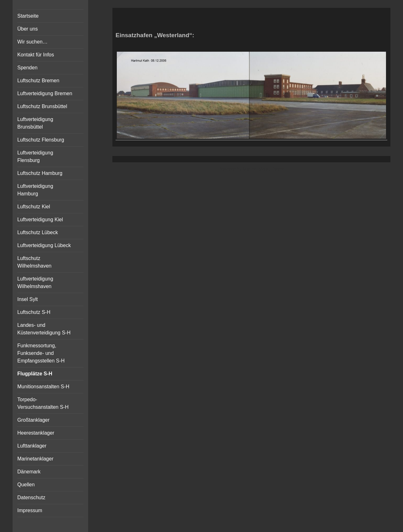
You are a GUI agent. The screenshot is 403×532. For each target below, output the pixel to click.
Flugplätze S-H (35, 374)
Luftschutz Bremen (38, 81)
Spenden (27, 68)
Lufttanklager (32, 446)
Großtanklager (33, 420)
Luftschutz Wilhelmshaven (34, 262)
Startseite (28, 16)
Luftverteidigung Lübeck (44, 245)
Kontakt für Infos (36, 55)
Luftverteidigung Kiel (40, 220)
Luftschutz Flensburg (41, 140)
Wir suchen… (32, 42)
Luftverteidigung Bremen (45, 93)
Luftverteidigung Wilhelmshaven (35, 283)
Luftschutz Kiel (34, 207)
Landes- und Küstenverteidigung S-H (44, 329)
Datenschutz (31, 497)
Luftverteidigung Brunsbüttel (35, 123)
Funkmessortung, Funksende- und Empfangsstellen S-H (41, 353)
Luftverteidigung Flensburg (35, 156)
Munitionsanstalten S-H (43, 387)
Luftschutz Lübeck (38, 232)
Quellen (26, 485)
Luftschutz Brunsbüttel (42, 106)
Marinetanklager (35, 459)
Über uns (28, 29)
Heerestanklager (36, 433)
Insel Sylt (28, 299)
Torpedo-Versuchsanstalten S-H (43, 403)
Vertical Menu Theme (264, 169)
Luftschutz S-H (34, 312)
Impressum (30, 510)
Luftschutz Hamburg (40, 173)
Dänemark (29, 472)
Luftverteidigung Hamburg (35, 190)
